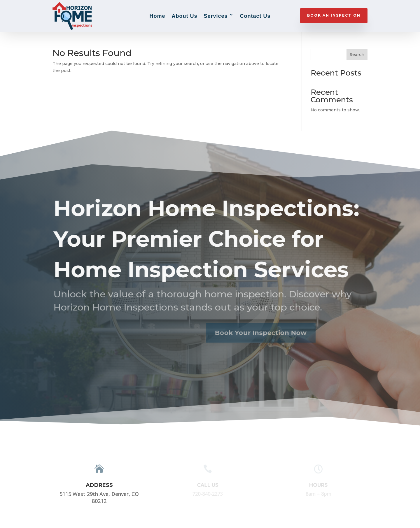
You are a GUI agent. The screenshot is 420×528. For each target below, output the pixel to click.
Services (216, 16)
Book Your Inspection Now (254, 333)
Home (157, 16)
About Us (184, 16)
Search (357, 55)
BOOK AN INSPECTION (334, 15)
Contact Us (255, 16)
